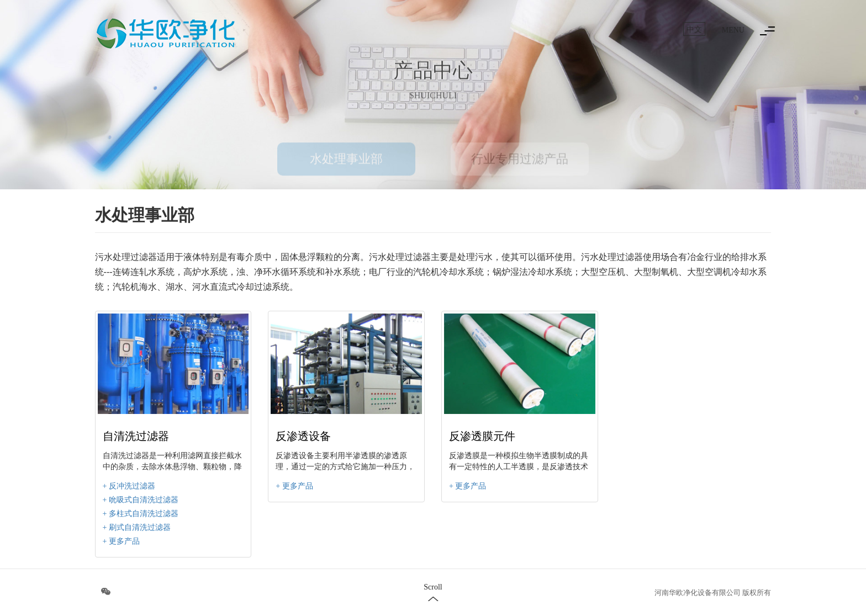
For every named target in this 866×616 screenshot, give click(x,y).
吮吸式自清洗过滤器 (144, 500)
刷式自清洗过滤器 (140, 527)
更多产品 (124, 541)
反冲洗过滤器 (132, 486)
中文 (694, 30)
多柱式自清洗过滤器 (144, 514)
